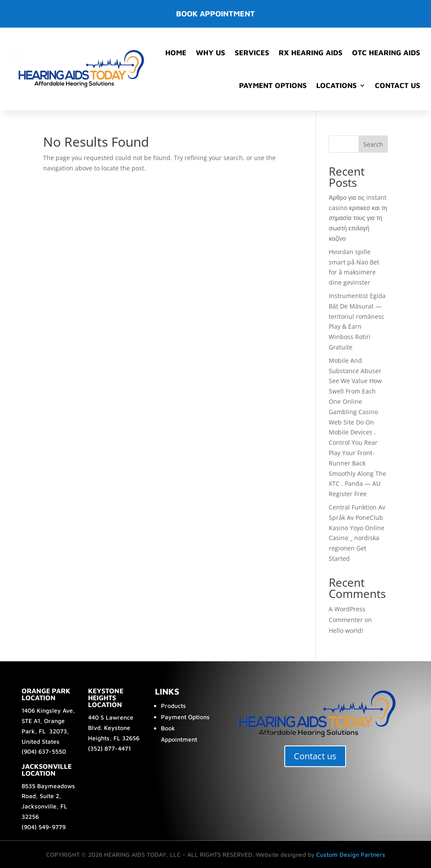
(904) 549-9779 (44, 827)
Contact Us (398, 85)
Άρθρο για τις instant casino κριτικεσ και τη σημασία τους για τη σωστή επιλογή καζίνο (358, 218)
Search (373, 144)
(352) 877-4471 (109, 748)
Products (173, 706)
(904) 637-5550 (44, 751)
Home (176, 53)
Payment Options (273, 85)
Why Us (211, 53)
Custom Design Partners (351, 854)
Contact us (315, 756)
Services (252, 53)
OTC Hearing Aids (386, 53)
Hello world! (346, 631)
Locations (337, 85)
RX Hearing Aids (311, 53)
